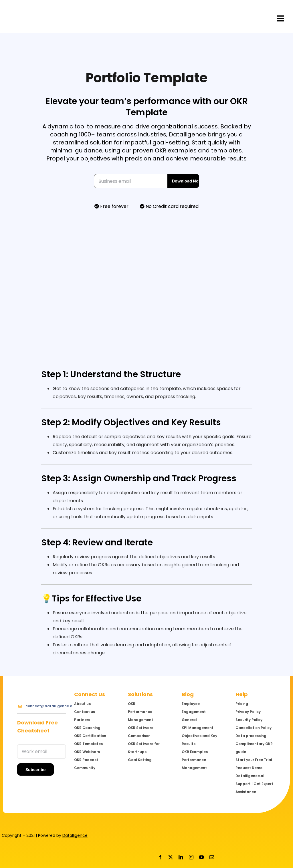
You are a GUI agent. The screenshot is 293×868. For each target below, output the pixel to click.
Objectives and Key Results (199, 740)
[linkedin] (181, 857)
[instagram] (191, 857)
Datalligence (75, 835)
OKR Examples (195, 752)
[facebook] (160, 857)
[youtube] (201, 857)
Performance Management (194, 764)
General (189, 720)
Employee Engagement (194, 708)
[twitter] (171, 857)
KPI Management (198, 728)
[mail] (212, 857)
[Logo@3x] (39, 17)
